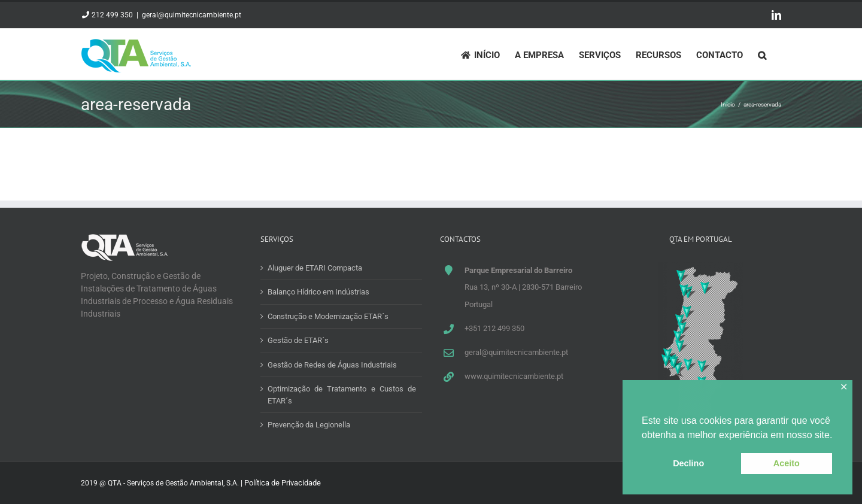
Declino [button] (688, 463)
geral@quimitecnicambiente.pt (192, 15)
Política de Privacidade (283, 483)
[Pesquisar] (762, 54)
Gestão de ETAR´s (298, 340)
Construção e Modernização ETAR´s (328, 316)
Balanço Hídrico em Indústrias (318, 292)
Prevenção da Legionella (309, 425)
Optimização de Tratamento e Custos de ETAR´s (342, 395)
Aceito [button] (787, 463)
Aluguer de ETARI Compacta (315, 268)
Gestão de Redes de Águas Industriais (332, 365)
